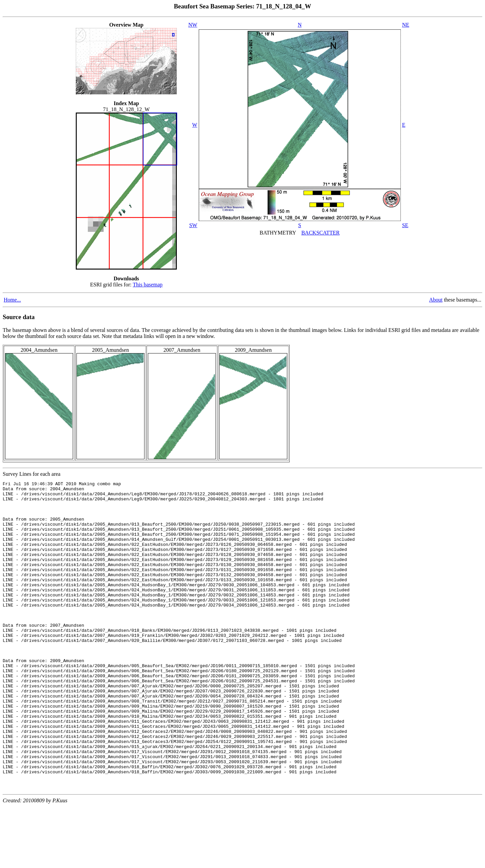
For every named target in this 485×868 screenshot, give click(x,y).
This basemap (148, 285)
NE (406, 25)
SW (193, 225)
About (436, 300)
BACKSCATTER (321, 233)
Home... (12, 300)
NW (193, 25)
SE (405, 225)
